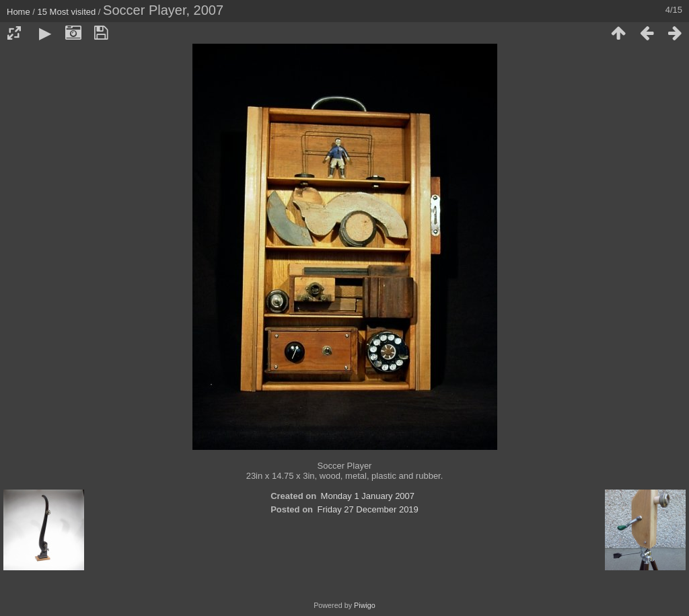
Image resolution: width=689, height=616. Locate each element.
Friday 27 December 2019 (368, 509)
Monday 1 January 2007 (368, 496)
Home (19, 12)
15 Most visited (67, 12)
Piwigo (365, 605)
